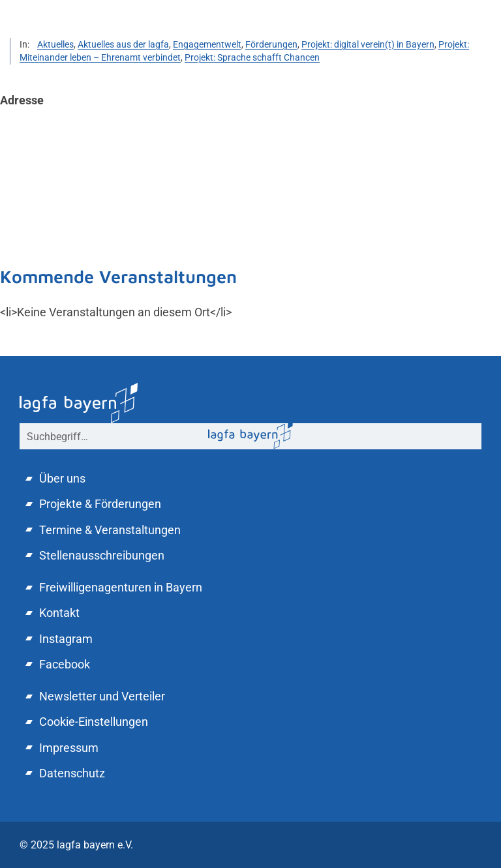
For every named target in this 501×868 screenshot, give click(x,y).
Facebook (65, 664)
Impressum (69, 748)
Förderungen (271, 44)
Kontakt (59, 613)
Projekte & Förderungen (100, 504)
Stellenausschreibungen (102, 555)
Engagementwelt (207, 44)
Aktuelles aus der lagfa (123, 44)
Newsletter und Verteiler (102, 696)
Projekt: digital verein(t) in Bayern (368, 44)
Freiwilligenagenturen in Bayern (121, 587)
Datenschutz (72, 773)
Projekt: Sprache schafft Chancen (252, 57)
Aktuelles (55, 44)
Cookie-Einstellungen (94, 722)
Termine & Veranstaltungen (110, 530)
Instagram (66, 639)
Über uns (62, 478)
